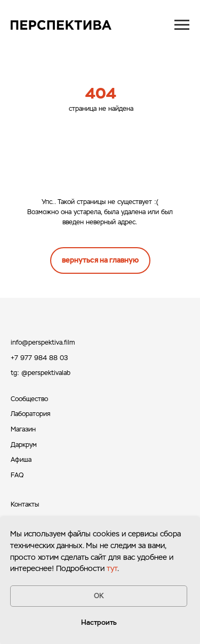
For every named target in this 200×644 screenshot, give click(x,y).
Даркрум (24, 445)
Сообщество (29, 399)
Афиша (21, 460)
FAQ (17, 475)
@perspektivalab (46, 373)
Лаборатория (30, 414)
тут (112, 568)
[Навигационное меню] (182, 25)
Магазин (23, 429)
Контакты (25, 504)
